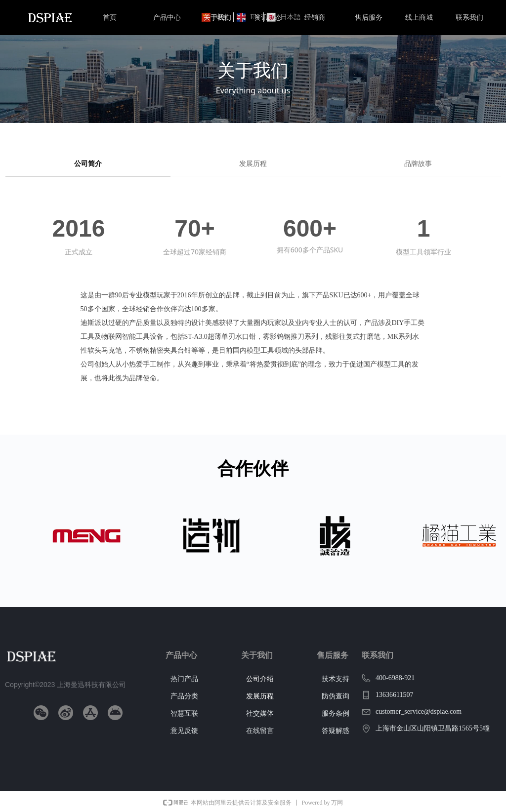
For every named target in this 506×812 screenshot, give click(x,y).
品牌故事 (418, 164)
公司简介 (88, 164)
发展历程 (253, 164)
